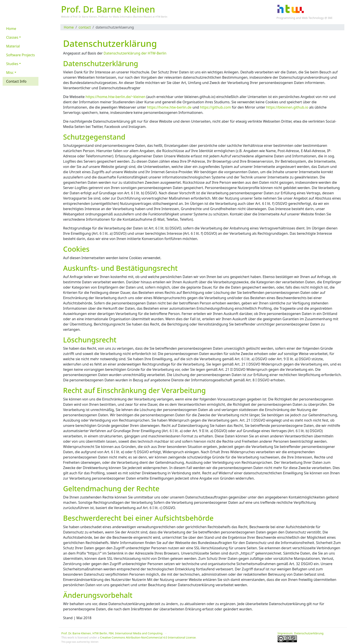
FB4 (111, 633)
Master (148, 17)
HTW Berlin (161, 17)
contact (85, 27)
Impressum (285, 633)
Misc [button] (10, 73)
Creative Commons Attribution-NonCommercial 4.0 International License (148, 637)
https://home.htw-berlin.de (169, 107)
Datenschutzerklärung (309, 633)
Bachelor (138, 17)
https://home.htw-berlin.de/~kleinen (116, 97)
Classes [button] (12, 37)
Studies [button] (12, 64)
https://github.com (215, 107)
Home (69, 27)
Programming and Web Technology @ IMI (304, 18)
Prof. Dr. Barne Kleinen (76, 633)
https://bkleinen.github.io (287, 107)
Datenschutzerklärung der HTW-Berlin (135, 53)
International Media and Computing (139, 633)
